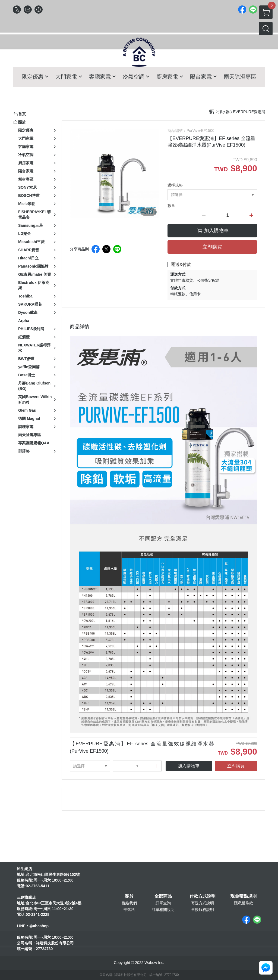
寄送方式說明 (203, 903)
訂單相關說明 (163, 910)
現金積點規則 (244, 896)
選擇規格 (175, 185)
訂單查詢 (163, 903)
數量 (171, 206)
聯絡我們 (129, 903)
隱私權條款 (244, 903)
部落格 (129, 910)
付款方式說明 (203, 896)
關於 (129, 896)
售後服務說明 (203, 910)
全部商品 (163, 896)
